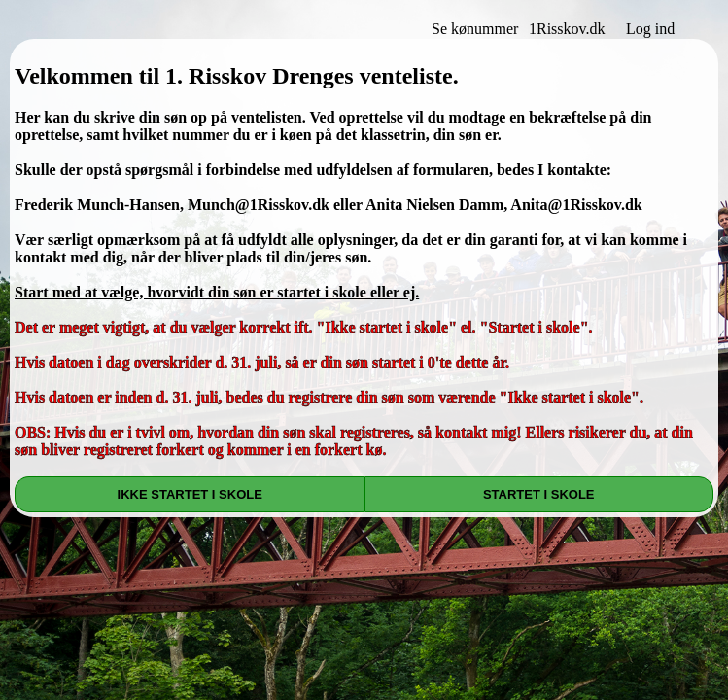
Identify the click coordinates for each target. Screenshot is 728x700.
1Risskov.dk (567, 29)
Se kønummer (475, 29)
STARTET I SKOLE (539, 494)
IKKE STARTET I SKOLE (190, 494)
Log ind (650, 29)
